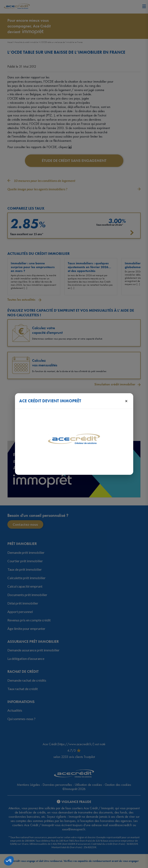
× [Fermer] (126, 401)
